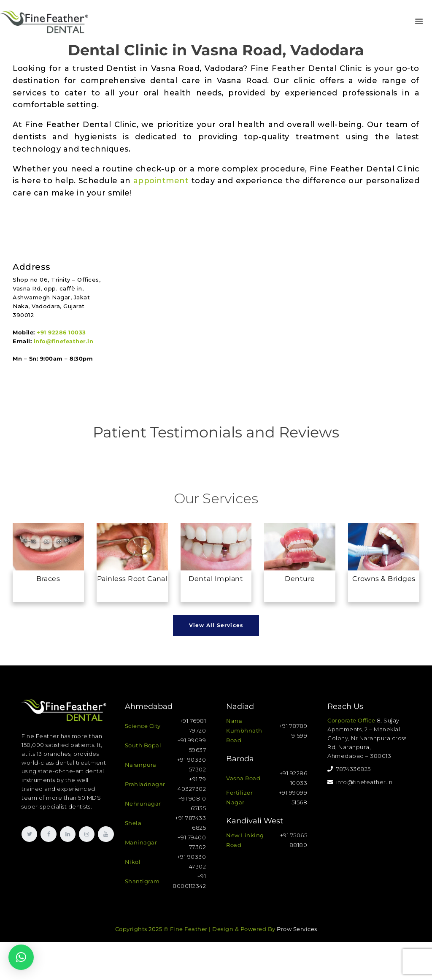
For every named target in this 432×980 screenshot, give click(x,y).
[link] (419, 22)
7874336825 (349, 769)
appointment (161, 181)
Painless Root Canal (132, 579)
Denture (300, 579)
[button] (21, 957)
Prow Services (297, 929)
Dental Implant (216, 579)
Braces (48, 579)
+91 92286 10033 (61, 332)
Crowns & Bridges (384, 579)
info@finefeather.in (64, 341)
